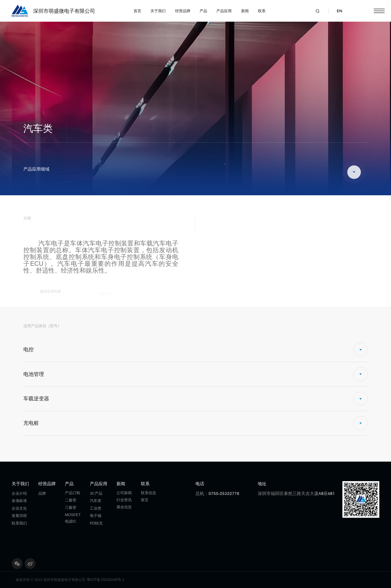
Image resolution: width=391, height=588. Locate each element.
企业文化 (19, 508)
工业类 (96, 508)
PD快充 (96, 523)
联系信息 (149, 493)
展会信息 (124, 507)
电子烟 (96, 516)
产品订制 (72, 493)
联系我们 (19, 523)
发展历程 (19, 516)
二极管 (71, 500)
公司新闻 (124, 493)
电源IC (71, 521)
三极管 (71, 507)
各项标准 (19, 501)
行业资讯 (124, 500)
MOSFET (73, 515)
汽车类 (96, 501)
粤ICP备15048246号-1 (106, 580)
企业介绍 (19, 493)
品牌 (42, 493)
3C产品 (96, 493)
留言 (145, 500)
